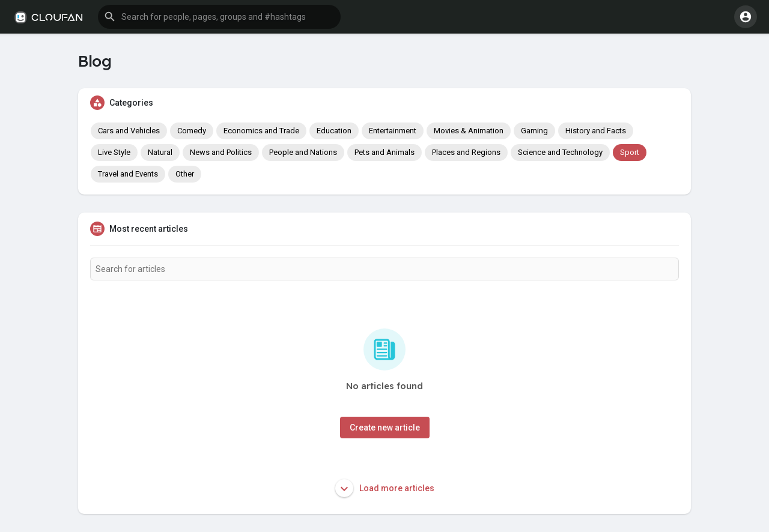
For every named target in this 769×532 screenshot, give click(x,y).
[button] (219, 17)
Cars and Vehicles (129, 131)
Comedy (192, 131)
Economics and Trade (261, 131)
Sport (630, 152)
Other (185, 174)
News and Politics (221, 152)
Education (334, 131)
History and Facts (596, 131)
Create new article (385, 428)
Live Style (114, 152)
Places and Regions (466, 152)
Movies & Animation (469, 131)
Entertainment (393, 131)
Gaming (534, 131)
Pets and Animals (384, 152)
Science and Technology (560, 152)
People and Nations (303, 152)
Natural (160, 152)
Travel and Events (128, 174)
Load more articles (385, 488)
